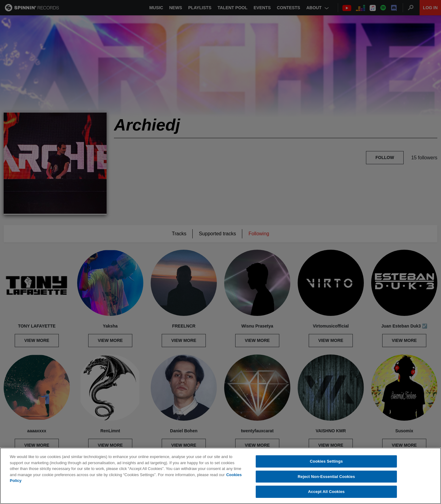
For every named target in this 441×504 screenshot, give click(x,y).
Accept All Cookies (326, 492)
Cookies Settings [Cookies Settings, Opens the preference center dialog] (326, 461)
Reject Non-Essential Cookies (326, 477)
